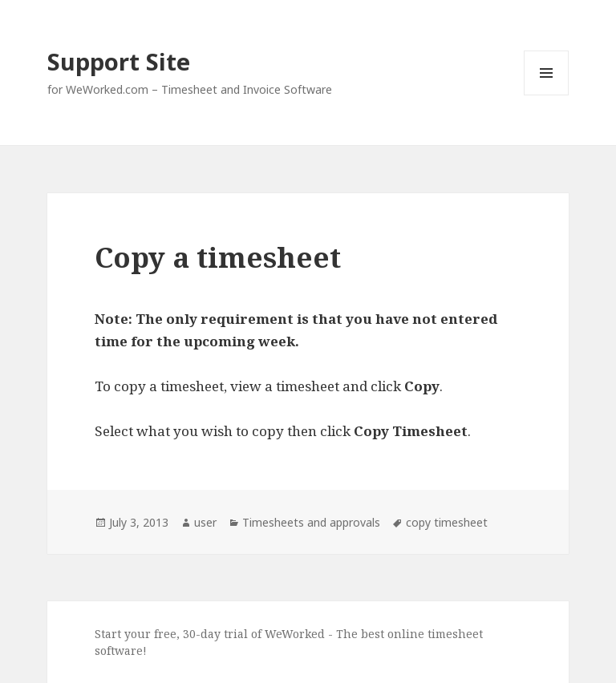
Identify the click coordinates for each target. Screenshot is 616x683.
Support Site (119, 61)
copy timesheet (447, 522)
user (205, 522)
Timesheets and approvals (311, 522)
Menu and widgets (547, 95)
